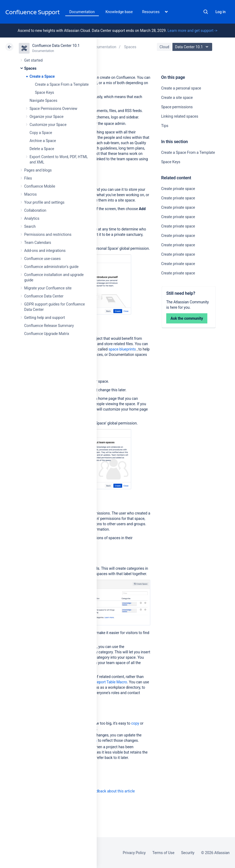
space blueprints (122, 349)
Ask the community (187, 318)
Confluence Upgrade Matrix (47, 334)
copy (135, 723)
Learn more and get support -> (192, 31)
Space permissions (177, 107)
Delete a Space (42, 149)
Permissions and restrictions (48, 234)
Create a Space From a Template (62, 84)
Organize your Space (46, 117)
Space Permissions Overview (53, 109)
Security (188, 853)
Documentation (82, 12)
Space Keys (44, 92)
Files (28, 178)
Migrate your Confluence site (48, 288)
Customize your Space (48, 125)
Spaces (30, 68)
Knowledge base (119, 12)
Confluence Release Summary (49, 326)
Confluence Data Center (44, 296)
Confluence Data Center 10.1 (56, 46)
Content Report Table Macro (104, 682)
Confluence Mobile (40, 186)
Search (206, 12)
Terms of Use (163, 853)
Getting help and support (45, 318)
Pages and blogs (38, 170)
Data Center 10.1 (193, 47)
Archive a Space (43, 141)
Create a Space (42, 76)
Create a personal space (181, 88)
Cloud (164, 47)
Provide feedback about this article (106, 791)
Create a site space (177, 98)
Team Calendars (38, 243)
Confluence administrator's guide (51, 267)
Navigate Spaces (43, 100)
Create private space (178, 189)
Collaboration (35, 210)
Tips (165, 126)
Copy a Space (41, 133)
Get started (33, 60)
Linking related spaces (180, 116)
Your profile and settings (44, 202)
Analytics (32, 218)
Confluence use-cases (42, 259)
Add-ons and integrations (45, 251)
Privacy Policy (134, 853)
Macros (30, 194)
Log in (220, 12)
